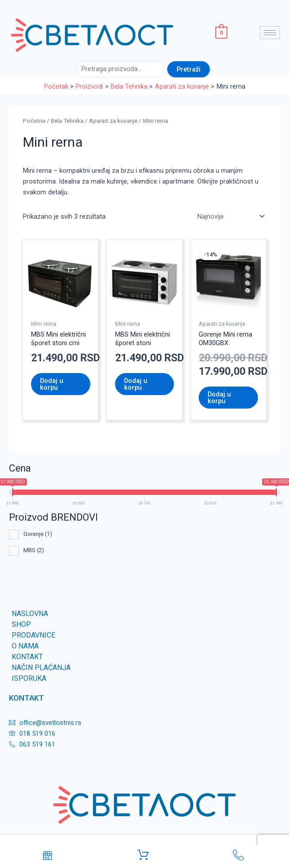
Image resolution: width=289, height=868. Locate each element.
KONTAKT (27, 657)
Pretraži (189, 69)
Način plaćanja (41, 668)
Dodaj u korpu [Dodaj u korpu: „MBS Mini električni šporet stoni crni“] (52, 384)
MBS (34, 550)
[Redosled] (230, 217)
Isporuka (29, 678)
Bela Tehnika (67, 121)
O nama (25, 646)
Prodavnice (33, 635)
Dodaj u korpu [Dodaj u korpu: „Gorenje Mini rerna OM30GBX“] (219, 398)
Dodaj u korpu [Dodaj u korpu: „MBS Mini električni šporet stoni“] (136, 384)
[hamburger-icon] (270, 33)
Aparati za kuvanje (113, 121)
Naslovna (30, 614)
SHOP (21, 624)
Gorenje (38, 534)
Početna (34, 121)
